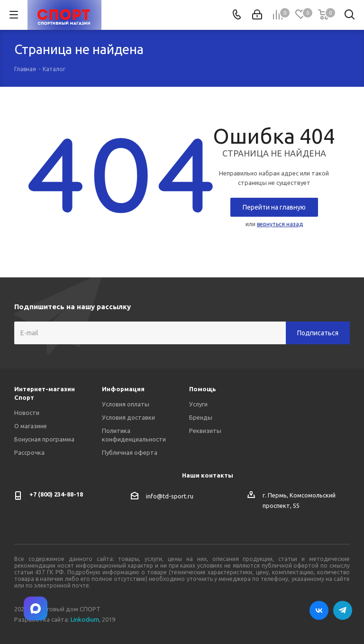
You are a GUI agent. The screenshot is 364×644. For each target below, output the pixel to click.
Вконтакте (319, 610)
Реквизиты (205, 431)
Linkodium (85, 619)
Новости (27, 413)
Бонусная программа (44, 439)
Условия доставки (128, 417)
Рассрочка (29, 452)
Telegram (343, 610)
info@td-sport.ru (170, 496)
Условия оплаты (126, 404)
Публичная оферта (130, 452)
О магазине (31, 426)
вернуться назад (280, 224)
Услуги (198, 404)
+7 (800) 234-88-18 (56, 494)
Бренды (201, 417)
